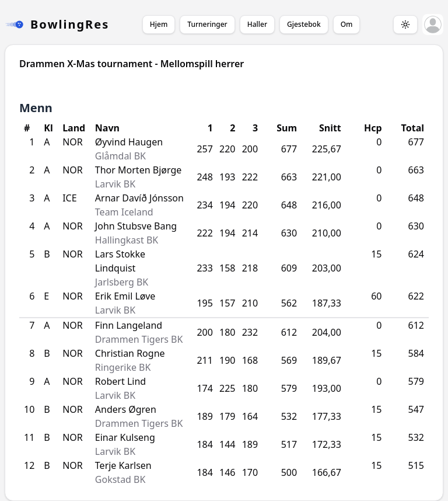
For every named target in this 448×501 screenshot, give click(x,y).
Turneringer (207, 24)
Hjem (159, 24)
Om (347, 24)
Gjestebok (304, 24)
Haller (257, 24)
